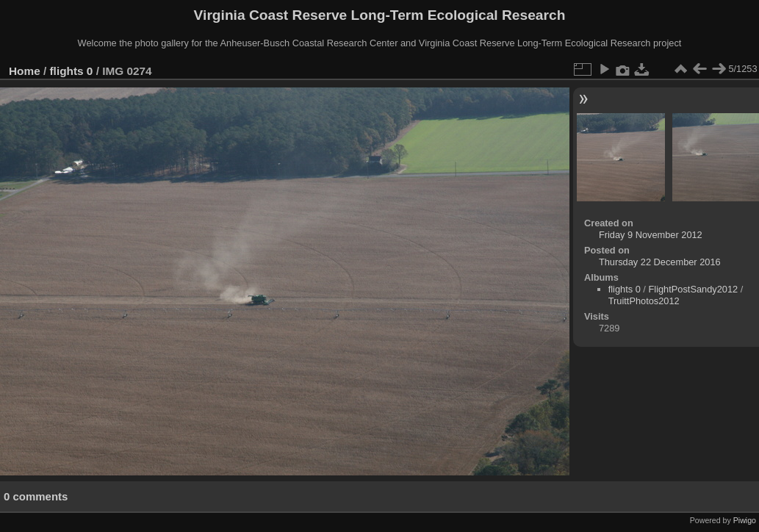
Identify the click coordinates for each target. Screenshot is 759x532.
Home (25, 71)
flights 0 (72, 71)
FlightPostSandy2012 (693, 289)
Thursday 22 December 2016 (660, 262)
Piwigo (745, 520)
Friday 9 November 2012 (651, 235)
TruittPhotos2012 (644, 301)
